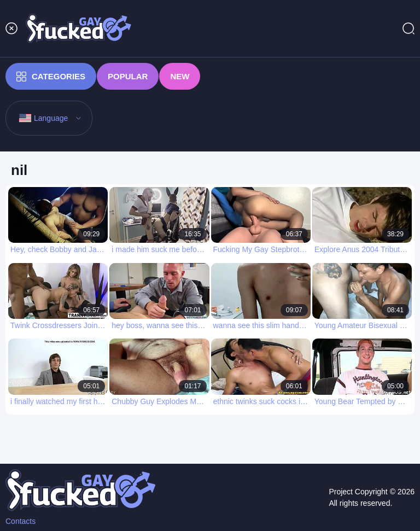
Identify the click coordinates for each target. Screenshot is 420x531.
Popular (128, 76)
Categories (51, 77)
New (180, 76)
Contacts (21, 521)
